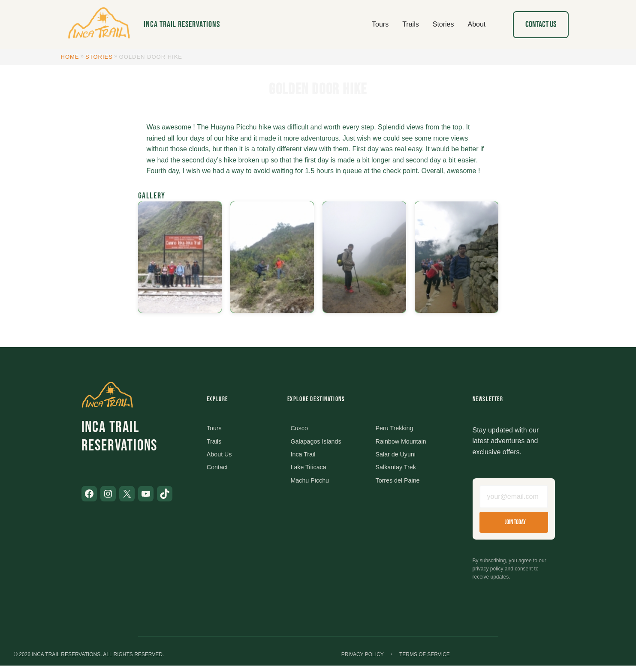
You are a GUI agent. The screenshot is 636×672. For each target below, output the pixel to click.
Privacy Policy (363, 660)
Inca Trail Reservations (182, 24)
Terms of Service (425, 660)
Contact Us (541, 24)
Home (70, 57)
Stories (99, 57)
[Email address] (514, 500)
